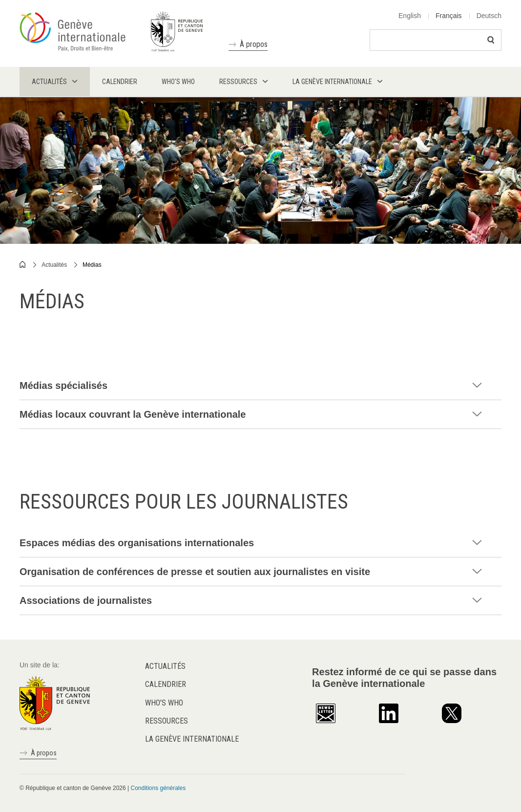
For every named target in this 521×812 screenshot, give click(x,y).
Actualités (54, 265)
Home (23, 264)
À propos (254, 44)
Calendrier (166, 684)
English (410, 16)
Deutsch (489, 16)
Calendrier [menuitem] (120, 82)
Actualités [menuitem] (49, 82)
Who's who (164, 703)
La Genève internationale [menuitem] (332, 82)
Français (449, 16)
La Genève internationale (192, 739)
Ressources (167, 721)
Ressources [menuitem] (238, 82)
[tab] (260, 386)
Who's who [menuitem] (178, 82)
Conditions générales (158, 788)
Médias (92, 265)
